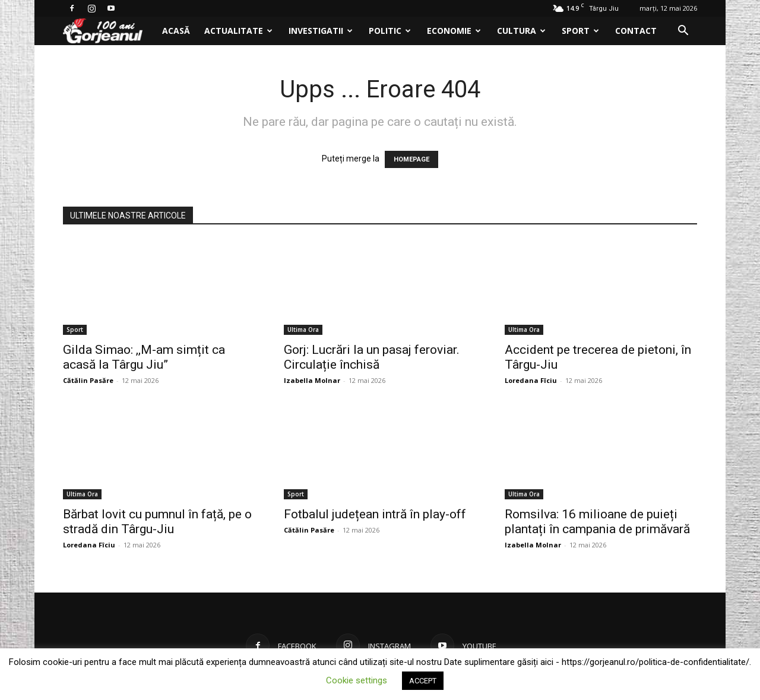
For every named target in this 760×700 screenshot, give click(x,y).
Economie (454, 31)
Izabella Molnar (312, 380)
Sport (580, 31)
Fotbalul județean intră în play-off (375, 514)
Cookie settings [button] (357, 680)
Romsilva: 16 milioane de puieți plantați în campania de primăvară (597, 522)
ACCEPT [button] (423, 681)
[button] (683, 32)
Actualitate (238, 31)
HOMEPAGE (411, 159)
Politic (390, 31)
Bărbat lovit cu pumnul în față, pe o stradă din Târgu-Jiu (157, 522)
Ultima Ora (303, 330)
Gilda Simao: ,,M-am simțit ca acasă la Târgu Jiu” (144, 357)
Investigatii (321, 31)
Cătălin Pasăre (88, 380)
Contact (636, 31)
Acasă (176, 31)
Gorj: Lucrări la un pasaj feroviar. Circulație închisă (372, 357)
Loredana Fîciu (531, 380)
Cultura (521, 31)
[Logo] (109, 31)
